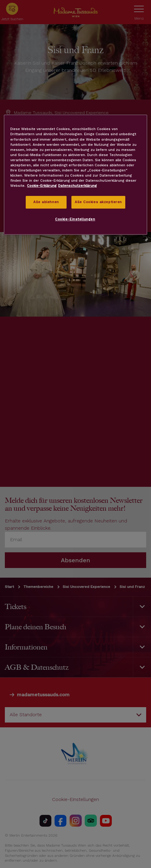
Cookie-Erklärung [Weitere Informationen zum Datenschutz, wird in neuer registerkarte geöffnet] (42, 186)
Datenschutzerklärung (77, 186)
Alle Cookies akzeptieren (98, 202)
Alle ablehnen (46, 202)
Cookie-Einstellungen (75, 219)
